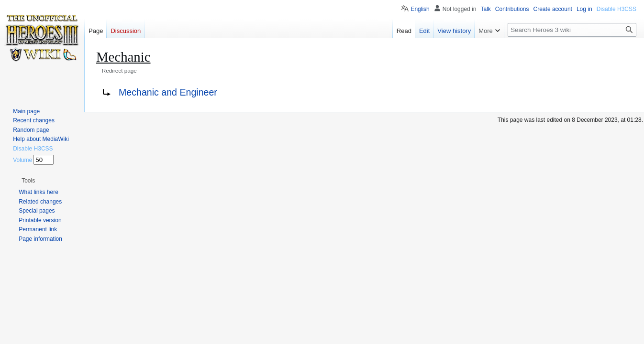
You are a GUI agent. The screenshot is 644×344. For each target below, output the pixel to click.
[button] (28, 181)
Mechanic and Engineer (168, 92)
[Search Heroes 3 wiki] (572, 30)
